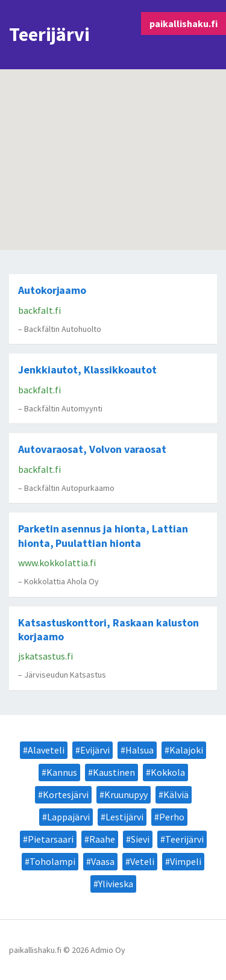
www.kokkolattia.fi (57, 563)
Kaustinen (114, 772)
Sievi (140, 839)
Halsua (140, 750)
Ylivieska (116, 884)
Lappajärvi (68, 817)
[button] (116, 126)
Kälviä (176, 794)
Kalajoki (186, 750)
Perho (172, 817)
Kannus (62, 772)
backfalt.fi (39, 310)
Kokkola (168, 772)
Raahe (102, 839)
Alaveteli (46, 750)
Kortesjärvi (66, 794)
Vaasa (103, 861)
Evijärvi (95, 750)
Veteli (142, 861)
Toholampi (52, 861)
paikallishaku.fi (184, 23)
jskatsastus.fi (46, 656)
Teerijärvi (184, 839)
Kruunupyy (126, 794)
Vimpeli (186, 861)
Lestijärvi (124, 817)
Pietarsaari (51, 839)
